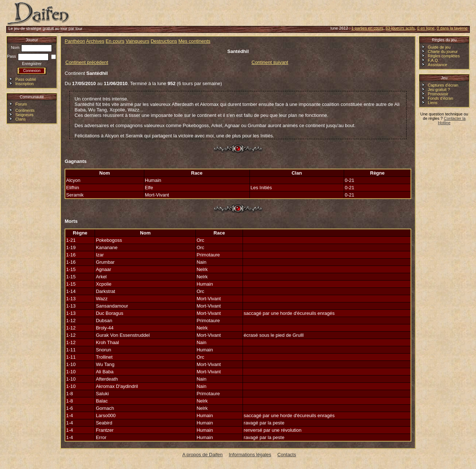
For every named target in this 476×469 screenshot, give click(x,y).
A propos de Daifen (203, 455)
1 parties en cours (367, 28)
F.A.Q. (433, 60)
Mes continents (194, 41)
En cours (115, 41)
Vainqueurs (138, 41)
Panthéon (75, 41)
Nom (31, 47)
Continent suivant (270, 62)
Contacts (287, 455)
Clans (20, 119)
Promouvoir (438, 94)
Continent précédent (87, 62)
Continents (25, 110)
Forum (21, 104)
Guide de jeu (439, 47)
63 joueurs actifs (400, 28)
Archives (95, 41)
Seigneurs (24, 115)
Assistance (437, 65)
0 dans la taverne (452, 28)
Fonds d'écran (440, 98)
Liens (433, 103)
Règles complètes (444, 56)
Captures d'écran (443, 85)
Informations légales (250, 455)
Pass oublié (26, 79)
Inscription (24, 84)
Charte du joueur (443, 52)
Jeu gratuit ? (439, 89)
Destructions (164, 41)
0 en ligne (426, 28)
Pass (28, 56)
